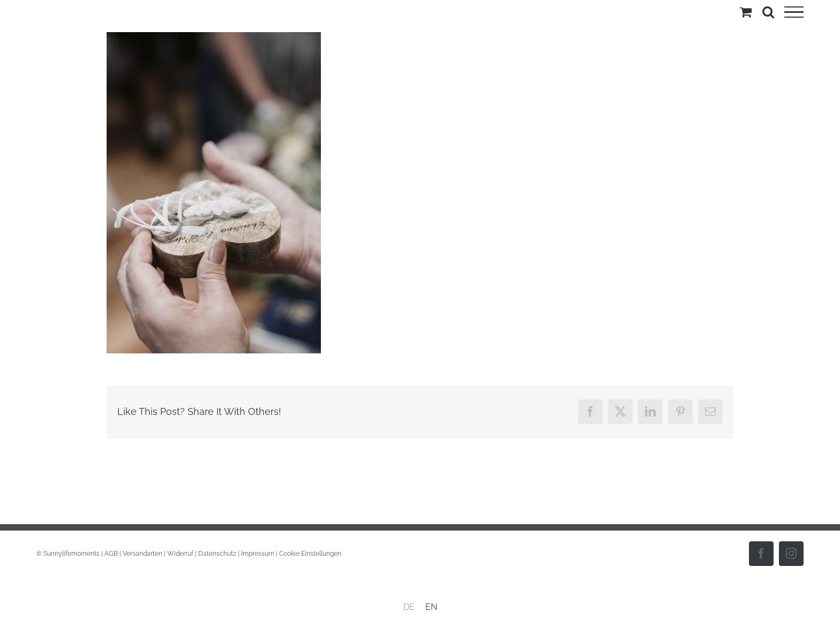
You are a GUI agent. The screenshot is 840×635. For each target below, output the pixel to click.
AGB (111, 554)
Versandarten (142, 554)
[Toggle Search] (768, 12)
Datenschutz (217, 554)
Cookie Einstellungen (310, 554)
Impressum (258, 554)
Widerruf (180, 554)
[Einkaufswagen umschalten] (746, 12)
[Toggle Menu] (794, 12)
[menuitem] (409, 607)
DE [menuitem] (409, 607)
